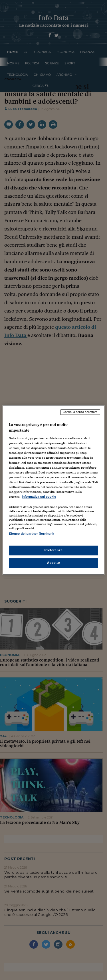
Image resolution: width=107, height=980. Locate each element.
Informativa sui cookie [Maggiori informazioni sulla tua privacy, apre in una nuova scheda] (39, 497)
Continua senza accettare (80, 412)
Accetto (54, 563)
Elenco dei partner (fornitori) (31, 534)
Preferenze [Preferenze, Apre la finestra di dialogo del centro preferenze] (54, 550)
